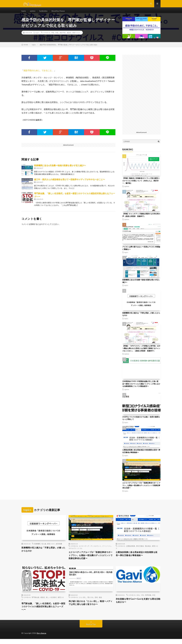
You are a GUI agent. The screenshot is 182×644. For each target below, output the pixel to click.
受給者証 (148, 549)
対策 (57, 36)
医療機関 (37, 547)
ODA (138, 599)
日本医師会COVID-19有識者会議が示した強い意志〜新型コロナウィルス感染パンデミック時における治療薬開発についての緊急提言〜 (141, 387)
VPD (142, 599)
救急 (100, 601)
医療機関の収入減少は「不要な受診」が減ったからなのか (44, 553)
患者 (96, 601)
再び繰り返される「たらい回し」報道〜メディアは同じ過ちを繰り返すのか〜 (91, 607)
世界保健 (148, 599)
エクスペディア (84, 549)
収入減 (44, 547)
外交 (154, 599)
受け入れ (90, 601)
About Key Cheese (60, 13)
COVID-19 (47, 36)
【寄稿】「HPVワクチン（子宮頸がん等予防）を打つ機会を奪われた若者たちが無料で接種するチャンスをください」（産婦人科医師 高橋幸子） (141, 352)
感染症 (69, 36)
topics (24, 13)
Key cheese (42, 638)
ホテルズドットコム (75, 552)
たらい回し (83, 601)
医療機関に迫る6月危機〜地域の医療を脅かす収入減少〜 (60, 169)
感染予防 (63, 36)
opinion (33, 13)
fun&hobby (44, 13)
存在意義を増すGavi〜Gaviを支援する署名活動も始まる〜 (137, 605)
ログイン (44, 227)
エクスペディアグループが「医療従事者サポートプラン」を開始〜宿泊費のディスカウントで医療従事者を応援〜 (141, 489)
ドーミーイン (107, 549)
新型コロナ (76, 36)
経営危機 (59, 547)
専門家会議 (35, 601)
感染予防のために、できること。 (39, 74)
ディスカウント (96, 549)
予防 (53, 36)
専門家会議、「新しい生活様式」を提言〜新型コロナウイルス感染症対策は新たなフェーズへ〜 (44, 611)
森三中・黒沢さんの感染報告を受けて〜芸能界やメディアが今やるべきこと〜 (70, 183)
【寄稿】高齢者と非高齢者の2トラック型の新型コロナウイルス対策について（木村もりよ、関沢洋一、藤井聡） (141, 184)
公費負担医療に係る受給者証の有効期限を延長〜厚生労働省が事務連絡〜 (138, 557)
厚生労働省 (140, 549)
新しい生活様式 (51, 601)
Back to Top (91, 629)
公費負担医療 (130, 549)
